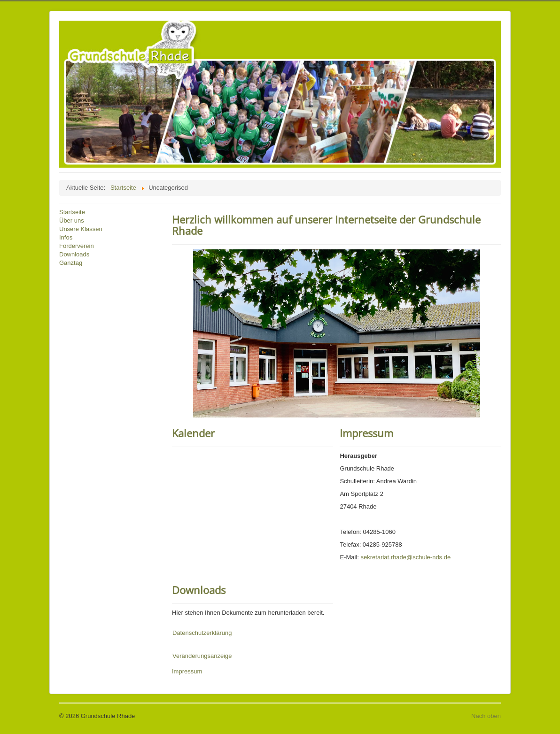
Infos (66, 237)
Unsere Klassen (81, 229)
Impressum (366, 433)
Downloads (74, 254)
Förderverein (77, 246)
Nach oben (486, 716)
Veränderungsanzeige (202, 656)
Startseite (72, 212)
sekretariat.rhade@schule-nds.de (406, 557)
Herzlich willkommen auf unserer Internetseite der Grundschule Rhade (326, 225)
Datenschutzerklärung (202, 633)
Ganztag (71, 263)
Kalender (193, 433)
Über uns (72, 220)
